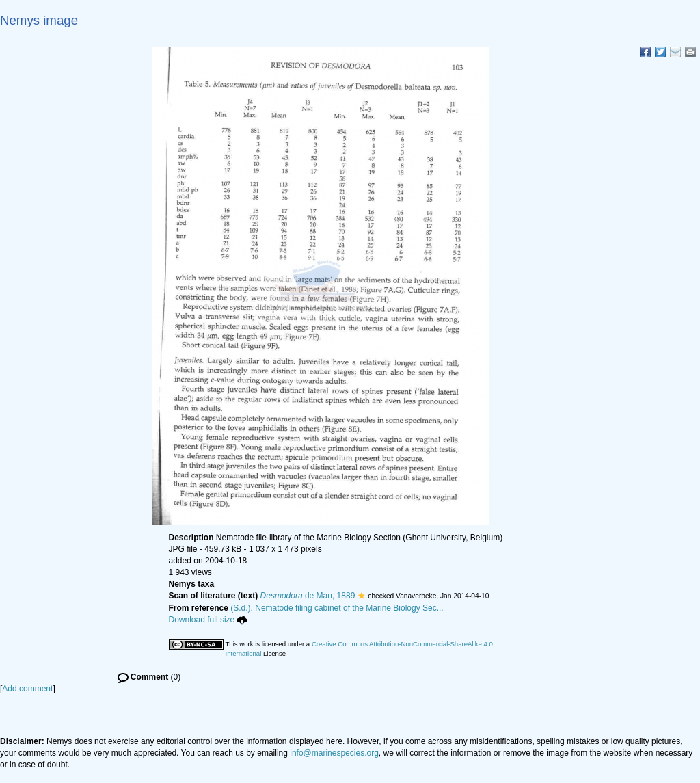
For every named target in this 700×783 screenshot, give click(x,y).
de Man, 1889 (308, 596)
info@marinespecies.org (334, 753)
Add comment (27, 689)
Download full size (208, 620)
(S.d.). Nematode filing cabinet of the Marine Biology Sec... (337, 608)
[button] (361, 596)
